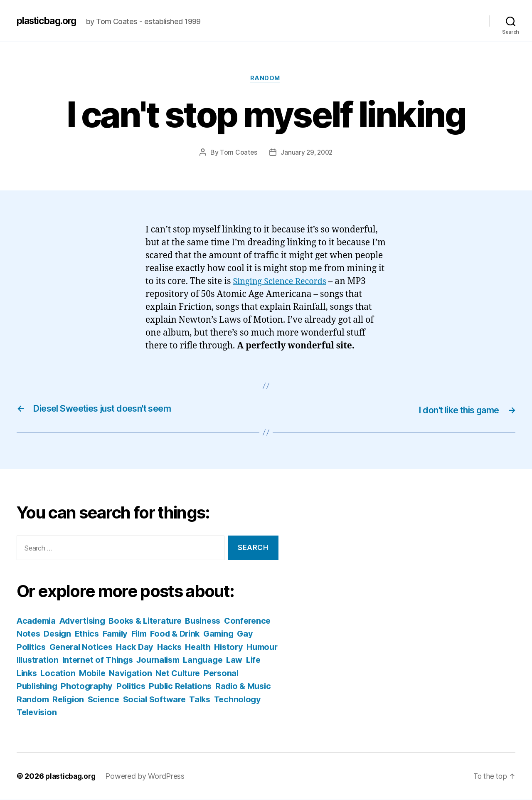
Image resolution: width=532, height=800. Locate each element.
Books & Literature (154, 621)
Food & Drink (236, 634)
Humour (67, 660)
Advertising (87, 621)
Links (113, 673)
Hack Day (195, 647)
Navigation (221, 673)
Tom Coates (237, 153)
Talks (70, 712)
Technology (109, 712)
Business (215, 621)
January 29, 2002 (307, 153)
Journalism (237, 660)
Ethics (142, 634)
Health (260, 647)
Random (266, 79)
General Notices (139, 647)
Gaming (33, 647)
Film (198, 634)
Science (212, 700)
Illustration (110, 660)
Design (110, 634)
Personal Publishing (93, 686)
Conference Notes (54, 634)
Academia (38, 621)
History (32, 660)
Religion (176, 700)
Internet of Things (173, 660)
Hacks (231, 647)
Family (172, 634)
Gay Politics (77, 647)
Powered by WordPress (148, 777)
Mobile (181, 673)
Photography (164, 686)
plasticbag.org (49, 21)
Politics (210, 686)
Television (159, 712)
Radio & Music (88, 700)
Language (37, 673)
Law (70, 673)
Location (145, 673)
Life (91, 673)
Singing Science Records (282, 282)
